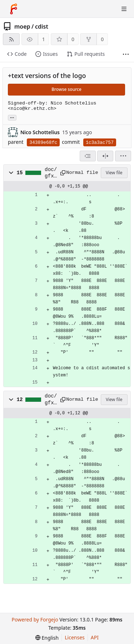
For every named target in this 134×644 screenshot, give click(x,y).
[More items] (126, 54)
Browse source (66, 89)
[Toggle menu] (124, 9)
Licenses (75, 637)
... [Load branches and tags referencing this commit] (12, 117)
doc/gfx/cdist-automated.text (51, 173)
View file (114, 173)
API (95, 637)
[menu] (123, 156)
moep (22, 26)
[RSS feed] (11, 39)
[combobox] (88, 156)
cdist (42, 26)
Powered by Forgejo (35, 619)
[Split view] (105, 156)
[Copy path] (61, 173)
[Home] (14, 9)
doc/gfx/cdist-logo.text (51, 400)
